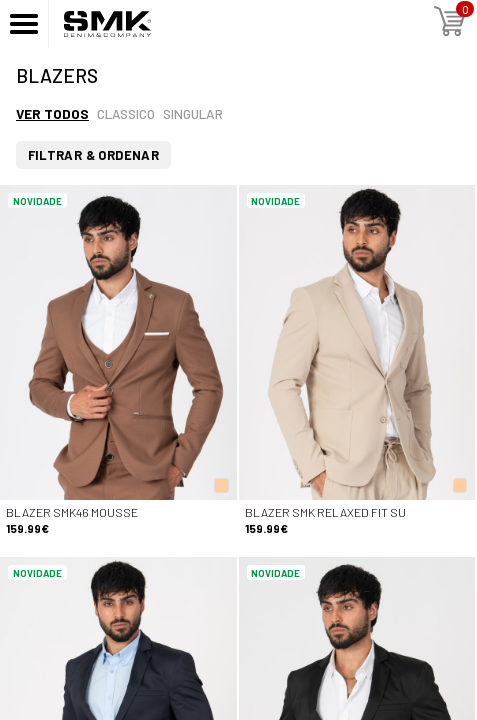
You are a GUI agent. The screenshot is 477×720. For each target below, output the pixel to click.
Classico (126, 113)
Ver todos (52, 113)
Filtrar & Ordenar (94, 155)
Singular (193, 113)
